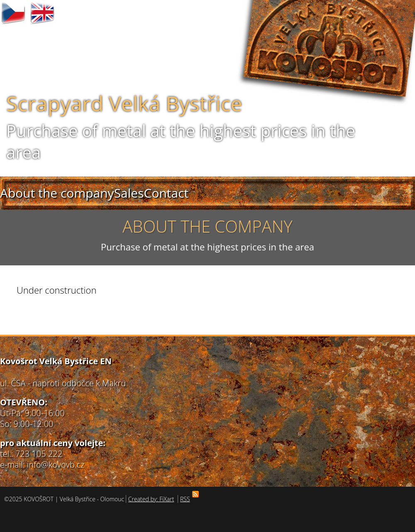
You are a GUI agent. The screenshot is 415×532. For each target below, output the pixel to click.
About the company (57, 193)
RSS (186, 499)
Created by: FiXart (151, 499)
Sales (129, 193)
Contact (166, 193)
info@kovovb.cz (56, 465)
